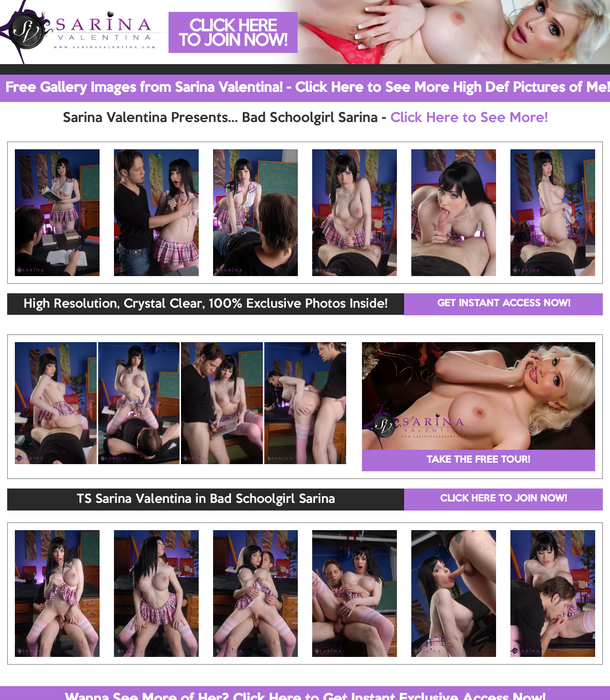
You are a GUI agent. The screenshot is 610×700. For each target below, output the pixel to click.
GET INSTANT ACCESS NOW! (504, 304)
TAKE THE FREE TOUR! (478, 460)
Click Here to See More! (469, 118)
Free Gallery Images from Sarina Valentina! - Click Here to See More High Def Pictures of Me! (308, 88)
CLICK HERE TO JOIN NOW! (503, 499)
